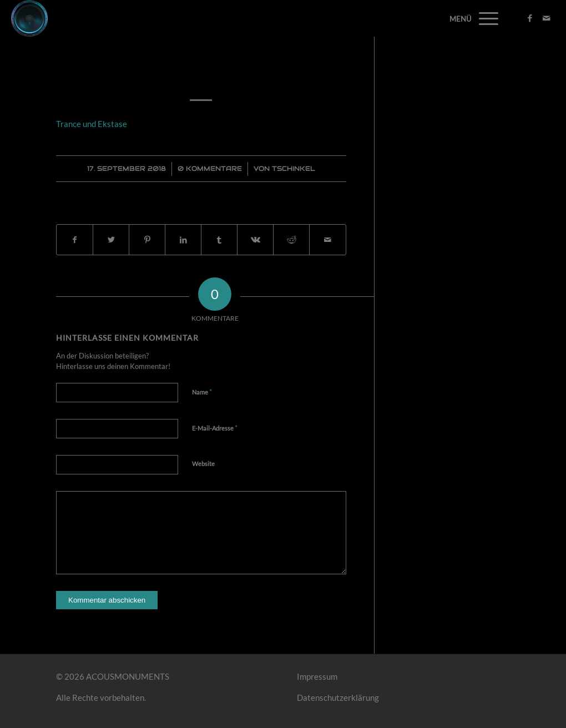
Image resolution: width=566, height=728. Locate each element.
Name (202, 392)
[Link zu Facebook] (530, 18)
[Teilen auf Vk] (255, 240)
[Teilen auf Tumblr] (219, 240)
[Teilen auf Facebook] (75, 240)
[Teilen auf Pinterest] (147, 240)
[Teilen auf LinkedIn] (183, 240)
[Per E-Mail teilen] (327, 240)
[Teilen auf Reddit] (291, 240)
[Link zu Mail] (547, 18)
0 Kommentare (210, 168)
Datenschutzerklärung (338, 697)
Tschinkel (294, 168)
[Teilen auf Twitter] (111, 240)
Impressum (317, 676)
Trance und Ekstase (201, 74)
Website (203, 464)
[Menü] (485, 18)
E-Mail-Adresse (215, 428)
